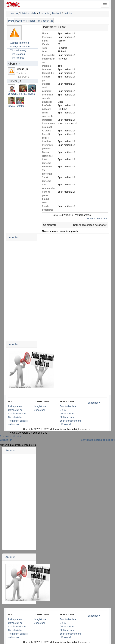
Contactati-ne (15, 410)
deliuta (68, 13)
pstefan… (21, 106)
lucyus (11, 106)
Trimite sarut (17, 58)
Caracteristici (15, 417)
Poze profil (21, 21)
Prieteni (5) (34, 21)
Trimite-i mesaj (18, 50)
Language (93, 403)
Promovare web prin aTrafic (20, 387)
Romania (44, 13)
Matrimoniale (28, 13)
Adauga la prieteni (20, 43)
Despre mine (50, 27)
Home (14, 13)
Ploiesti (57, 13)
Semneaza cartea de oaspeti (90, 225)
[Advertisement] (22, 289)
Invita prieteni (15, 406)
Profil (11, 21)
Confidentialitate (17, 414)
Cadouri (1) (47, 21)
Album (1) (14, 64)
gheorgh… (13, 94)
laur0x (31, 94)
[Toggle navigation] (105, 5)
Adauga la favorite (20, 47)
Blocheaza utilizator (97, 219)
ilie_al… (23, 94)
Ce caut (62, 27)
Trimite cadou (18, 54)
